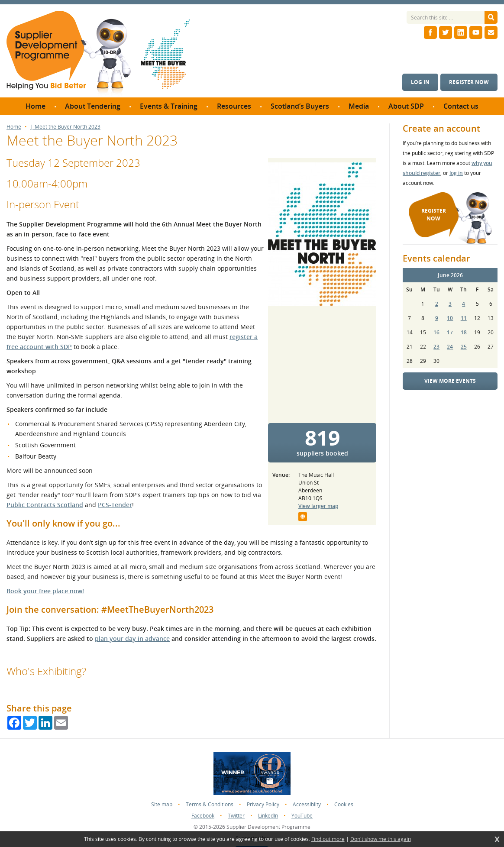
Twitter (236, 816)
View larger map (318, 506)
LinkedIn (268, 816)
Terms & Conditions (210, 804)
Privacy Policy (263, 804)
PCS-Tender (115, 505)
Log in (420, 82)
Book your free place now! (45, 591)
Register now (469, 82)
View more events (450, 381)
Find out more (328, 839)
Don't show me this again (381, 839)
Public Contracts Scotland (45, 505)
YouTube (302, 816)
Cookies (344, 804)
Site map (162, 804)
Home (14, 127)
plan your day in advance (132, 638)
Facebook (203, 816)
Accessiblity (307, 804)
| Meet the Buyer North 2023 (65, 127)
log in (456, 173)
